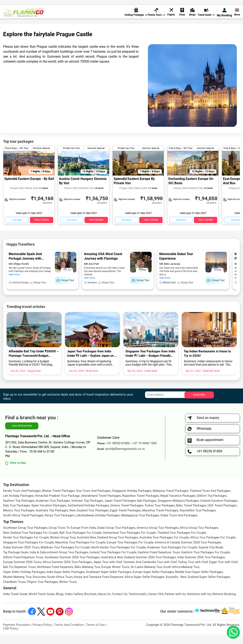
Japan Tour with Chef (108, 571)
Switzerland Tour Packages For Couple (129, 542)
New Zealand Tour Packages (89, 520)
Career (152, 603)
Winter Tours (68, 591)
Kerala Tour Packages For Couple (26, 547)
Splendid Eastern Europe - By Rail (29, 188)
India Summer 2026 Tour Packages (201, 567)
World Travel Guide (42, 603)
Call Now (17, 229)
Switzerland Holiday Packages (88, 515)
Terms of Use (96, 634)
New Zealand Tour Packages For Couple (31, 542)
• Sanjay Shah (33, 380)
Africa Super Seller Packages (145, 586)
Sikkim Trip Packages (212, 505)
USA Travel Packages (222, 515)
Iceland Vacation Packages (219, 510)
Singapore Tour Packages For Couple (29, 552)
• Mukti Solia (91, 380)
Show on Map (18, 472)
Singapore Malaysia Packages (178, 510)
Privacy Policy (42, 634)
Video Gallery (74, 603)
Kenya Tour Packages (60, 525)
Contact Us (120, 603)
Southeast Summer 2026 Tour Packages (72, 567)
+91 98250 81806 (163, 5)
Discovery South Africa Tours (53, 586)
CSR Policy (11, 638)
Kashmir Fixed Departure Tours (159, 562)
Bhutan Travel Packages (58, 500)
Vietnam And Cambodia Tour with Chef (150, 571)
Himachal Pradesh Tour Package (57, 505)
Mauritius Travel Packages (160, 520)
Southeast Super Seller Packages (109, 581)
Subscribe (199, 404)
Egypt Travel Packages (125, 520)
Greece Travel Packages (127, 515)
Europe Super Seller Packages (153, 581)
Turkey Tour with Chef (193, 571)
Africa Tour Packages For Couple (213, 547)
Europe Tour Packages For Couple (130, 552)
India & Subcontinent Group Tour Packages (59, 562)
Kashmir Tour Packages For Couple (206, 562)
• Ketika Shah (150, 380)
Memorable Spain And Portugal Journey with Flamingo (25, 268)
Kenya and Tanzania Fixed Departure (99, 586)
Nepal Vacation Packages (178, 505)
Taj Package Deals (16, 562)
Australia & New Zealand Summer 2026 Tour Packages (139, 567)
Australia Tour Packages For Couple (164, 547)
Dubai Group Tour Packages (116, 537)
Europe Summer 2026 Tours (22, 571)
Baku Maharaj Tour (87, 576)
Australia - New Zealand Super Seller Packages (198, 586)
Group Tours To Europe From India (72, 537)
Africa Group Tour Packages (199, 537)
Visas (182, 16)
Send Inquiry (231, 4)
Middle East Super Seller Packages (199, 581)
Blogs (192, 16)
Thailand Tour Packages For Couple (182, 542)
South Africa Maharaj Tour (181, 576)
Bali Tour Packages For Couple (81, 542)
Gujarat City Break (211, 557)
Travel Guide (206, 17)
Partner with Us (175, 603)
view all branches (22, 435)
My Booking (224, 17)
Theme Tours (156, 17)
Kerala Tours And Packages (22, 500)
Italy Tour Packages (17, 515)
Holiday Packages (136, 17)
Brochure (90, 603)
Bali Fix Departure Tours (19, 576)
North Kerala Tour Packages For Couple (119, 557)
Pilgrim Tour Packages (42, 591)
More (237, 16)
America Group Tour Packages (157, 537)
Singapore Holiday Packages (132, 500)
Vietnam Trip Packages (87, 510)
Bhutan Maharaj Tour (17, 586)
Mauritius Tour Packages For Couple (80, 552)
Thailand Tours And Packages (210, 500)
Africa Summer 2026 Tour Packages (67, 571)
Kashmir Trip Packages (19, 510)
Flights (171, 16)
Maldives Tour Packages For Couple (65, 557)
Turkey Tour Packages (160, 515)
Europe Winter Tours (115, 576)
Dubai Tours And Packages (179, 525)
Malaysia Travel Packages (170, 500)
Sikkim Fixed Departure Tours (23, 567)
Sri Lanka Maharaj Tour (146, 576)
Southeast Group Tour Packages (25, 537)
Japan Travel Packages (120, 510)
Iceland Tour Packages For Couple (113, 562)
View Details (42, 229)
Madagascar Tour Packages (140, 525)
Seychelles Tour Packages (198, 520)
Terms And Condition (69, 634)
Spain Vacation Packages (49, 515)
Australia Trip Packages (52, 520)
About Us (104, 603)
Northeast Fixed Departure (55, 576)
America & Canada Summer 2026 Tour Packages (188, 552)
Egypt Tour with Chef (223, 571)
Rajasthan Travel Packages (141, 505)
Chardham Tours (14, 591)
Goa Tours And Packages (93, 500)
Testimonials (137, 603)
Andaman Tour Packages (53, 510)
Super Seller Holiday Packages (24, 581)
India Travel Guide (15, 603)
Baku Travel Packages (191, 515)
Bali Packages (147, 510)
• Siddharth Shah (210, 380)
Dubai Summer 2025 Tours (21, 557)
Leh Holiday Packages (18, 505)
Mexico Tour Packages (19, 520)
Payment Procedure (17, 634)
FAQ (161, 603)
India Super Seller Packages (65, 581)
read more (14, 284)
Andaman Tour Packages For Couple (172, 557)
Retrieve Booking (224, 603)
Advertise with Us (199, 603)
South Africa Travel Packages (23, 525)
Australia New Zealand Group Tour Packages (107, 547)
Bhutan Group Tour (63, 547)
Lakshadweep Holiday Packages (98, 525)
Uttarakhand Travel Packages (101, 505)
